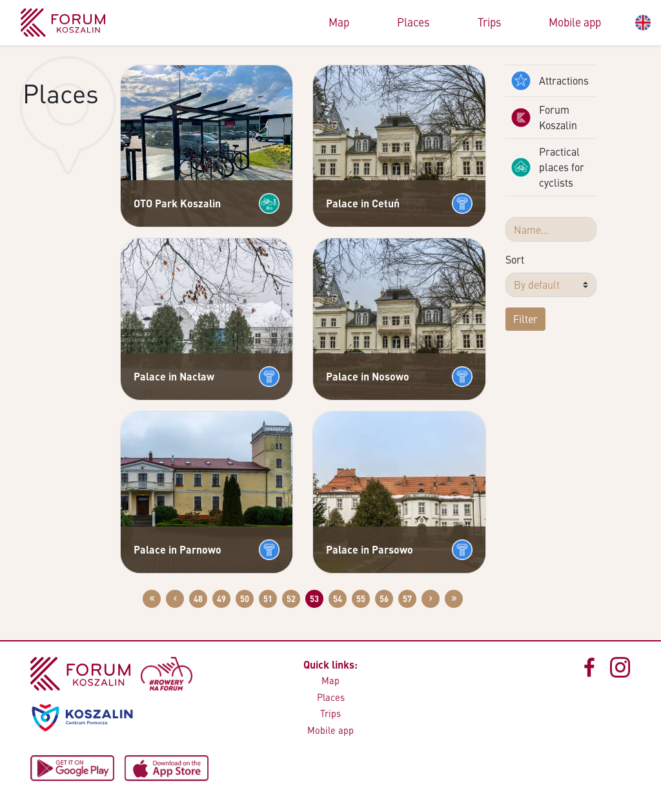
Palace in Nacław (174, 376)
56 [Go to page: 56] (384, 599)
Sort (515, 259)
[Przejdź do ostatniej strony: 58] (454, 599)
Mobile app (575, 22)
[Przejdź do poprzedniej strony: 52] (175, 599)
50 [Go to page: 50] (245, 599)
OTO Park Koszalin (177, 203)
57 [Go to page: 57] (407, 599)
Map (339, 22)
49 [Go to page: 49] (221, 599)
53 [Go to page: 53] (314, 599)
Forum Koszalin (544, 117)
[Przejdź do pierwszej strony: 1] (152, 599)
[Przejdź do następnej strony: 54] (431, 599)
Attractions (550, 81)
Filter (525, 319)
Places (413, 22)
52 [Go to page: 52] (291, 599)
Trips (490, 22)
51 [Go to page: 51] (268, 599)
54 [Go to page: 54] (338, 599)
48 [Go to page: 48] (198, 599)
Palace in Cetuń (363, 203)
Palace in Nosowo (368, 376)
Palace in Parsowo (370, 549)
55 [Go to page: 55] (361, 599)
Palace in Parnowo (178, 549)
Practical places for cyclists (547, 167)
